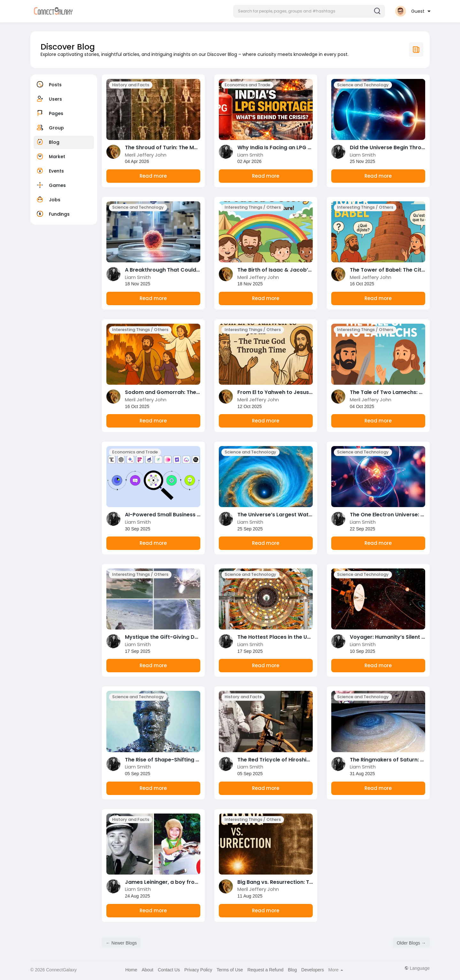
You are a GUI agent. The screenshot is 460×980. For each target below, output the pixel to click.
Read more (153, 176)
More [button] (336, 970)
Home (131, 970)
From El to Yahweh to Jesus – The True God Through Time (312, 392)
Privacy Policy (198, 970)
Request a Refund (265, 970)
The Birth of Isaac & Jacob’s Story (282, 270)
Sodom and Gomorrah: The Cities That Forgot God (191, 392)
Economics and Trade (247, 85)
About (147, 970)
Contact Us (169, 970)
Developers (313, 970)
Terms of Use (230, 970)
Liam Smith (250, 155)
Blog (292, 970)
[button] (309, 11)
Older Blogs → (411, 943)
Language (417, 968)
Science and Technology (363, 85)
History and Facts (131, 85)
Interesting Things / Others (253, 207)
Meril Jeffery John (146, 155)
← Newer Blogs (121, 943)
